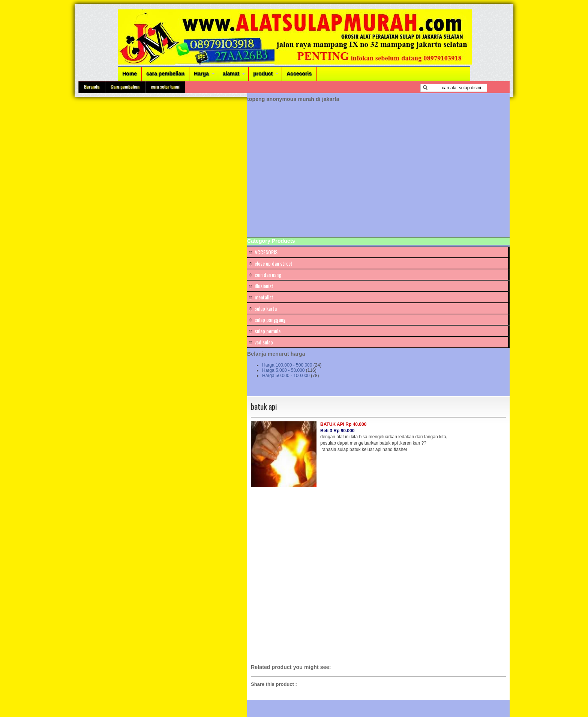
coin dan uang (268, 274)
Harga (201, 74)
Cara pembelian (125, 86)
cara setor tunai (165, 86)
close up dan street (274, 263)
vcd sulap (264, 342)
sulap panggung (270, 319)
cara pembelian (165, 74)
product (263, 74)
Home (130, 74)
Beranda (92, 86)
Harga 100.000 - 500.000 (287, 365)
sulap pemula (268, 331)
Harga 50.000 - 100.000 (286, 376)
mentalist (264, 297)
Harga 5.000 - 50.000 (283, 370)
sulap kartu (266, 308)
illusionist (264, 286)
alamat (231, 74)
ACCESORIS (266, 252)
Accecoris (299, 74)
